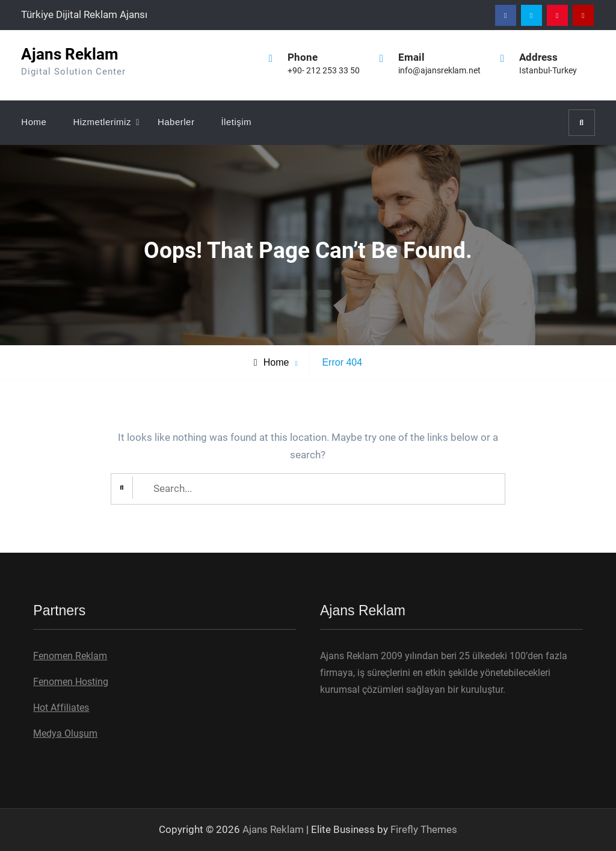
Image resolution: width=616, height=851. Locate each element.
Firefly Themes (424, 829)
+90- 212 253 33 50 (324, 70)
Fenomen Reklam (70, 656)
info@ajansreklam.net (439, 70)
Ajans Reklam (70, 54)
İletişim (236, 122)
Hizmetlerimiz (102, 122)
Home (34, 122)
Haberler (176, 122)
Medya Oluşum (65, 733)
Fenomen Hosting (71, 682)
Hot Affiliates (61, 708)
